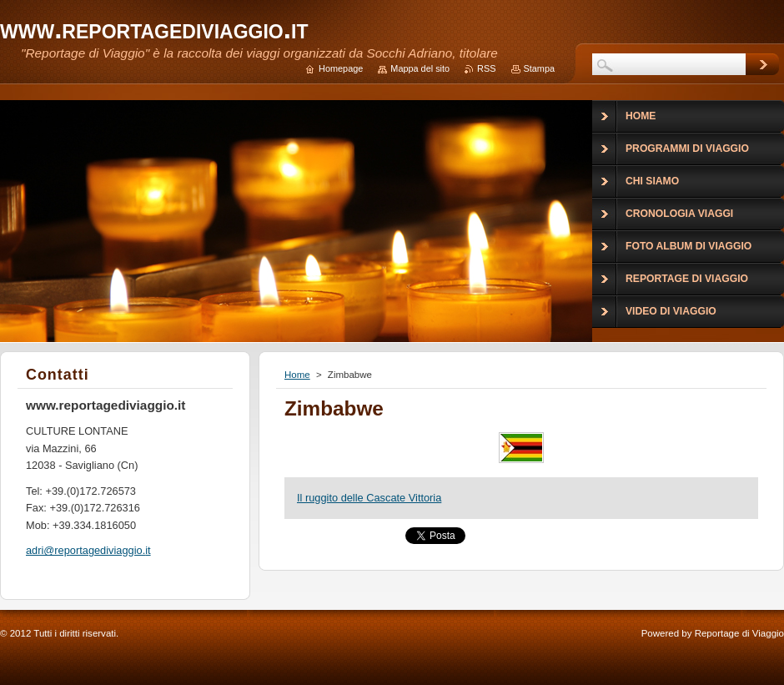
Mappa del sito (420, 68)
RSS (486, 68)
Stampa (539, 68)
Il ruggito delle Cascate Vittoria (369, 498)
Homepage (341, 68)
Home (297, 375)
